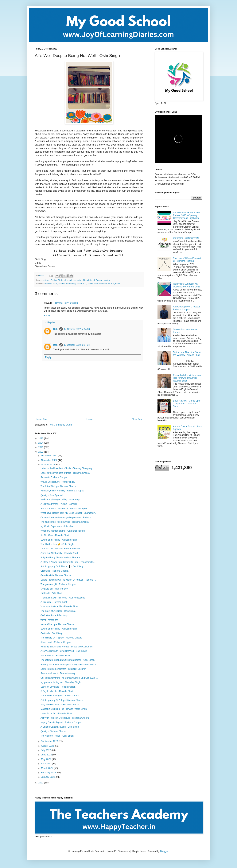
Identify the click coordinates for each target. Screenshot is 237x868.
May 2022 (46, 759)
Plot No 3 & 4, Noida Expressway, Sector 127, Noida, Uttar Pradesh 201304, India (83, 284)
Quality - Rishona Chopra (53, 731)
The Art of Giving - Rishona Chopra (58, 486)
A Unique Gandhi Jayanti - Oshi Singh (60, 727)
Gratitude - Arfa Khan (51, 593)
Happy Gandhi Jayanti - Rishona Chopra (61, 722)
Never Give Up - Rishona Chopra (57, 624)
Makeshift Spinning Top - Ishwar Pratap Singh (64, 709)
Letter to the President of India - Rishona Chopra (65, 473)
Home (90, 419)
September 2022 (50, 741)
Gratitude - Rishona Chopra (54, 571)
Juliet (80, 280)
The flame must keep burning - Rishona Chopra (65, 522)
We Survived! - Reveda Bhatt (55, 656)
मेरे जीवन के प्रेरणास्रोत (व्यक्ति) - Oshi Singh (60, 500)
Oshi (56, 329)
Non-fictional (89, 280)
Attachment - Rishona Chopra (56, 642)
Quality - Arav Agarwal (52, 495)
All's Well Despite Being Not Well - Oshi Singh (64, 651)
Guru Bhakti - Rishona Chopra (56, 575)
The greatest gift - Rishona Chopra (58, 584)
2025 (41, 438)
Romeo (99, 280)
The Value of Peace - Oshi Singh (57, 736)
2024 (41, 443)
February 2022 (49, 773)
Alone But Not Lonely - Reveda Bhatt (59, 553)
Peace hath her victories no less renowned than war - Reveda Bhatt (187, 378)
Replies (51, 322)
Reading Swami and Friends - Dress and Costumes (66, 647)
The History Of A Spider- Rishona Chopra (61, 638)
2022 (41, 452)
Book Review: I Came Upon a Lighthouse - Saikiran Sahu (187, 404)
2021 (41, 783)
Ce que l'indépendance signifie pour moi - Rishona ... (67, 518)
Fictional (62, 280)
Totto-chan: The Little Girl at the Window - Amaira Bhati (187, 354)
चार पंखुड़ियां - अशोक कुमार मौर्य (186, 238)
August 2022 (48, 746)
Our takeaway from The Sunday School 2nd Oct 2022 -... (69, 678)
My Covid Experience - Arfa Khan (57, 526)
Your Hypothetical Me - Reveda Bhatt (59, 606)
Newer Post (42, 419)
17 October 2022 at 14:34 (77, 345)
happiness (71, 280)
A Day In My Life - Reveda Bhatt (57, 691)
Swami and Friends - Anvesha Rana (59, 540)
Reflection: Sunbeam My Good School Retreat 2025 (187, 285)
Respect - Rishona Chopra (54, 477)
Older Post (137, 419)
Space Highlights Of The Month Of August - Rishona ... (68, 580)
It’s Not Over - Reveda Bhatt (55, 535)
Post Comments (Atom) (61, 425)
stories (107, 280)
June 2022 (47, 755)
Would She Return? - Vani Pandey (58, 482)
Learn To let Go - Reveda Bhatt (56, 714)
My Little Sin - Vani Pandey (54, 589)
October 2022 (48, 465)
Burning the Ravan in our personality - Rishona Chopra (68, 665)
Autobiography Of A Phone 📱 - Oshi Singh (62, 566)
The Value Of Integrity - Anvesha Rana (60, 696)
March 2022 (47, 768)
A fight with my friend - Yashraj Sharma (60, 558)
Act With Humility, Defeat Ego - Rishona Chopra (65, 718)
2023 (41, 447)
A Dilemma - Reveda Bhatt (54, 602)
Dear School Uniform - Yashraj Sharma (60, 549)
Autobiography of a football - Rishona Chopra (187, 308)
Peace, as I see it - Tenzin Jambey (58, 673)
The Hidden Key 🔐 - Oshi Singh (57, 544)
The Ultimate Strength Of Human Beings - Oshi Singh (68, 660)
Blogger (164, 851)
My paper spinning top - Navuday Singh (60, 682)
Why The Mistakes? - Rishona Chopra (60, 705)
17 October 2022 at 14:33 (77, 329)
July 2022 (46, 750)
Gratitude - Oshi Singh (52, 633)
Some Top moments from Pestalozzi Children (63, 669)
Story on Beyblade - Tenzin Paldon (58, 687)
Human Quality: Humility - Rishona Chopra (62, 491)
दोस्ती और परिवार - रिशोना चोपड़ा (54, 615)
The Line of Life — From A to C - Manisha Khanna (188, 260)
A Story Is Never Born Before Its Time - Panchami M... (68, 562)
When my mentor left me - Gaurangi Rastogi (63, 531)
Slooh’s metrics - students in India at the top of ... (65, 509)
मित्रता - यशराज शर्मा (49, 620)
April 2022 (47, 764)
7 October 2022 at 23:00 (66, 303)
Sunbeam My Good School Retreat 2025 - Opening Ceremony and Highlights (187, 215)
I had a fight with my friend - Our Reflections (63, 598)
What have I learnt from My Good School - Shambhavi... (69, 513)
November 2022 (50, 460)
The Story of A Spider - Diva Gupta (58, 611)
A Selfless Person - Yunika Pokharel (59, 504)
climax (47, 280)
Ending (54, 280)
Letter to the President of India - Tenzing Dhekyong (66, 468)
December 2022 (50, 456)
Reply (47, 316)
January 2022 (48, 777)
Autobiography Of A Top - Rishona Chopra (62, 700)
